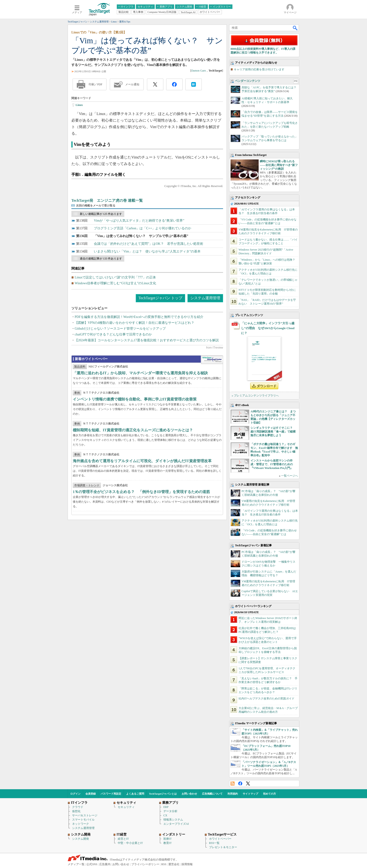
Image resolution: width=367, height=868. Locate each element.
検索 (295, 28)
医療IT (167, 839)
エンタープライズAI (176, 824)
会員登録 (91, 794)
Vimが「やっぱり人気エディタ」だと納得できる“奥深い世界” (139, 221)
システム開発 (81, 839)
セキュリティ (126, 807)
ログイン (75, 794)
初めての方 (270, 794)
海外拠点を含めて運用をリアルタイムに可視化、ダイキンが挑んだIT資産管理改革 (142, 461)
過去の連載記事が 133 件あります (101, 259)
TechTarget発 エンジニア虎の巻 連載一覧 (107, 200)
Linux (79, 105)
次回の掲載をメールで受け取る (96, 205)
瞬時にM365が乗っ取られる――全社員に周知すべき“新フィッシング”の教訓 (279, 165)
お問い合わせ (189, 794)
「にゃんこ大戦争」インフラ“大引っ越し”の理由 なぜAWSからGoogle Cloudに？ (268, 328)
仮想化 (76, 811)
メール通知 (132, 84)
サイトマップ (250, 794)
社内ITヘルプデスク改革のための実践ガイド (266, 699)
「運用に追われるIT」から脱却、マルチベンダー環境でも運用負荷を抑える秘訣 (140, 373)
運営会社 (174, 864)
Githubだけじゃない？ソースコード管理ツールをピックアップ (120, 329)
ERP (166, 807)
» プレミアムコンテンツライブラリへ (255, 396)
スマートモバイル (83, 820)
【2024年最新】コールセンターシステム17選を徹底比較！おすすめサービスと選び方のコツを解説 (147, 340)
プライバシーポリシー (145, 864)
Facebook (240, 783)
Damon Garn (198, 71)
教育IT (167, 843)
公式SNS (92, 864)
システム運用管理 (205, 298)
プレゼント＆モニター (223, 847)
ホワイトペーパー (220, 839)
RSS (233, 783)
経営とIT (123, 839)
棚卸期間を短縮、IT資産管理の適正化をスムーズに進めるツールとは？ (133, 430)
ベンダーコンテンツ (248, 81)
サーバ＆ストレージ (85, 815)
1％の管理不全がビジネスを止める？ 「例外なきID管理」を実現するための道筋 (141, 492)
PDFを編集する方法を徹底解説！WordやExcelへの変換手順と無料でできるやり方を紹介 (139, 317)
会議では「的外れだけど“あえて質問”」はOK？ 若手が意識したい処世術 (149, 244)
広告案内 (105, 864)
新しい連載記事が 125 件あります (101, 214)
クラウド (78, 807)
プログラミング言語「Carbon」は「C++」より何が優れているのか (143, 228)
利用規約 (233, 794)
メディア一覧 (76, 864)
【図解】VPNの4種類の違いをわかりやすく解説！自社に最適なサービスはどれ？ (134, 323)
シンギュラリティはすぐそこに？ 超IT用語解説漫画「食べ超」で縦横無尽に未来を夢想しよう (273, 432)
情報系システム (173, 820)
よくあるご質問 (135, 794)
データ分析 (170, 811)
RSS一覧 (214, 843)
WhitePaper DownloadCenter (212, 360)
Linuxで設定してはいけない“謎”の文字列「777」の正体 (115, 277)
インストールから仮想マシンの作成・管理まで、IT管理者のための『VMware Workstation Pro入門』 (272, 464)
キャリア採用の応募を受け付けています (259, 69)
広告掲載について (212, 794)
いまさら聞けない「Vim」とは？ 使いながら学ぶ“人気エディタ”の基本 (147, 251)
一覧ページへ (290, 476)
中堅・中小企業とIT (130, 843)
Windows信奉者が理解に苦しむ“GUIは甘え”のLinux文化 (115, 283)
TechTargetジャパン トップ (160, 298)
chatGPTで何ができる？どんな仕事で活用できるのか (113, 334)
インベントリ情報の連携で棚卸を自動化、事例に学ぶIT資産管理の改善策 (135, 399)
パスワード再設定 (111, 794)
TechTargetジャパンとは (163, 794)
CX (165, 815)
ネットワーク (81, 824)
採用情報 (187, 864)
